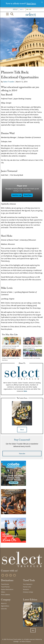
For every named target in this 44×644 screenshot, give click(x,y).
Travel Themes (5, 587)
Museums (26, 589)
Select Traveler (9, 82)
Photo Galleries (5, 595)
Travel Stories (5, 584)
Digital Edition (5, 606)
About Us (4, 603)
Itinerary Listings (28, 592)
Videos (3, 592)
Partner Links (27, 587)
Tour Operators (28, 584)
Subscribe (22, 454)
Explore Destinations (7, 589)
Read (22, 430)
